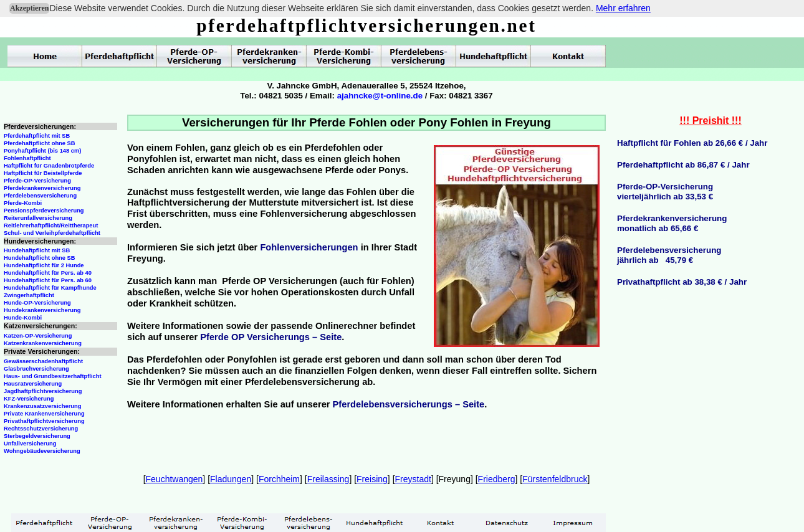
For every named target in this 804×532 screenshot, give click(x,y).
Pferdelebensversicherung (40, 196)
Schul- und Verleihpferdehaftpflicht (52, 233)
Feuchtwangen (175, 479)
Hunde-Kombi (23, 318)
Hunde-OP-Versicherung (37, 303)
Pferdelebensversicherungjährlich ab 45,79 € (669, 255)
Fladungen (231, 479)
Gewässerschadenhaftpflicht (43, 361)
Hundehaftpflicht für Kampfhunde (50, 288)
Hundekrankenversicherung (42, 310)
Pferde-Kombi (23, 203)
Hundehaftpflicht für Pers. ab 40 (48, 273)
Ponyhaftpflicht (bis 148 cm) (42, 151)
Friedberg (497, 479)
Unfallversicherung (30, 444)
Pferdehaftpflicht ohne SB (40, 143)
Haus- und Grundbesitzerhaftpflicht (53, 376)
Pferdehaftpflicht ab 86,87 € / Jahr (683, 165)
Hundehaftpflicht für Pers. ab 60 (48, 280)
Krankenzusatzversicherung (42, 406)
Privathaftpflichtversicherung (44, 421)
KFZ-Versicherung (29, 399)
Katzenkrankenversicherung (43, 343)
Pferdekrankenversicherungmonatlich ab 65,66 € (672, 223)
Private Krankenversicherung (44, 414)
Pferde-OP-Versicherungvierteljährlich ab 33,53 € (665, 192)
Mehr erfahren (623, 8)
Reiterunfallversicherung (38, 218)
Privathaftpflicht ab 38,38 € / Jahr (682, 282)
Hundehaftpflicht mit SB (37, 250)
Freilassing (328, 479)
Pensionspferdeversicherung (44, 211)
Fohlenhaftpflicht (27, 158)
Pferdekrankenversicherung (42, 188)
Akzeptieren (29, 8)
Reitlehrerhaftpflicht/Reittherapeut (51, 226)
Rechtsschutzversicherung (41, 429)
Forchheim (279, 479)
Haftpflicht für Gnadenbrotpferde (49, 166)
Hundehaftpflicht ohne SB (40, 258)
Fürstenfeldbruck (555, 479)
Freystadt (413, 479)
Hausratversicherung (33, 384)
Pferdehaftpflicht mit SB (37, 136)
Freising (372, 479)
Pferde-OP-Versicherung (37, 181)
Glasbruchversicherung (36, 369)
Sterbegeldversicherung (37, 436)
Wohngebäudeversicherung (42, 451)
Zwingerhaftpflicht (29, 295)
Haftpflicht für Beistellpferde (43, 173)
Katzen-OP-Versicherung (38, 336)
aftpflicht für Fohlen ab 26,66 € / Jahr (696, 143)
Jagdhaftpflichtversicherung (43, 391)
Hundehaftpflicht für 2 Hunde (44, 265)
